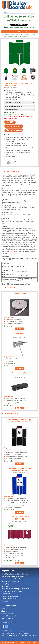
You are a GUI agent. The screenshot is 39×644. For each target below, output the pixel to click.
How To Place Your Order (9, 616)
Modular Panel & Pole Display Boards (13, 576)
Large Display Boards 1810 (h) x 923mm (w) (15, 574)
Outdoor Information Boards (10, 596)
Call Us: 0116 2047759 (19, 16)
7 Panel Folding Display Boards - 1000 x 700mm (15, 37)
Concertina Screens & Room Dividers (13, 579)
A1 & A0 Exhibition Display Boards (12, 591)
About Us (4, 611)
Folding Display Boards (12, 35)
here (19, 115)
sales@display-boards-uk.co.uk (19, 20)
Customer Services (7, 614)
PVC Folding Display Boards (27, 35)
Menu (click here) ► (20, 32)
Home (3, 35)
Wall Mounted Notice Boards (10, 581)
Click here (14, 251)
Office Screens (6, 594)
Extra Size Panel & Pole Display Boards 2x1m (15, 589)
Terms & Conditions (7, 618)
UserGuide (9, 162)
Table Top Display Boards (9, 599)
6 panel (12, 215)
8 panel (20, 215)
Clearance (5, 601)
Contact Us (5, 609)
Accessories (5, 586)
